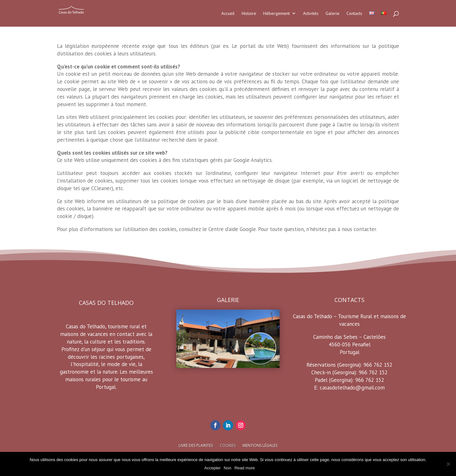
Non (228, 468)
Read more (244, 468)
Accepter (212, 468)
